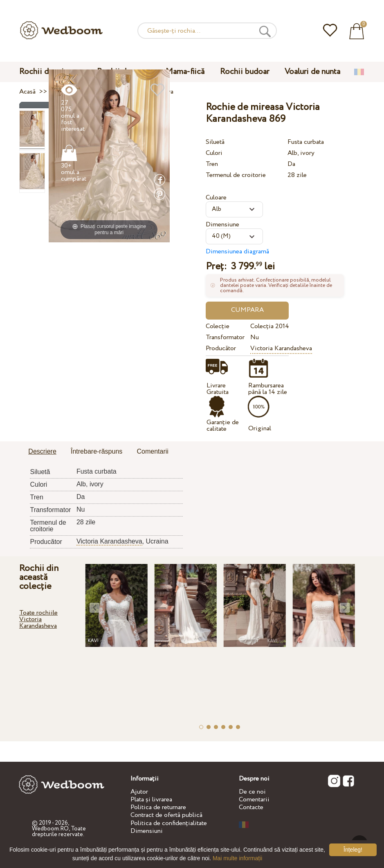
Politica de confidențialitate (169, 823)
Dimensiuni (147, 831)
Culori (214, 153)
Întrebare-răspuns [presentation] (97, 451)
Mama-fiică (185, 72)
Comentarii (254, 800)
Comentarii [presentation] (152, 451)
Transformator (225, 337)
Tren (212, 164)
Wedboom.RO (50, 829)
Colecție (218, 326)
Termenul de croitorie (236, 175)
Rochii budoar (245, 72)
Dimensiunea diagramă (237, 252)
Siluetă (215, 142)
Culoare (216, 198)
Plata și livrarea (151, 800)
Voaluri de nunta (312, 72)
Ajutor (139, 792)
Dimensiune (222, 225)
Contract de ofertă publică (166, 815)
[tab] (42, 452)
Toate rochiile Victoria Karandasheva (38, 619)
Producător (221, 348)
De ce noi (252, 792)
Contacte (251, 807)
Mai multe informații (237, 858)
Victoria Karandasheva (281, 348)
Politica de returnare (158, 807)
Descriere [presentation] (42, 451)
